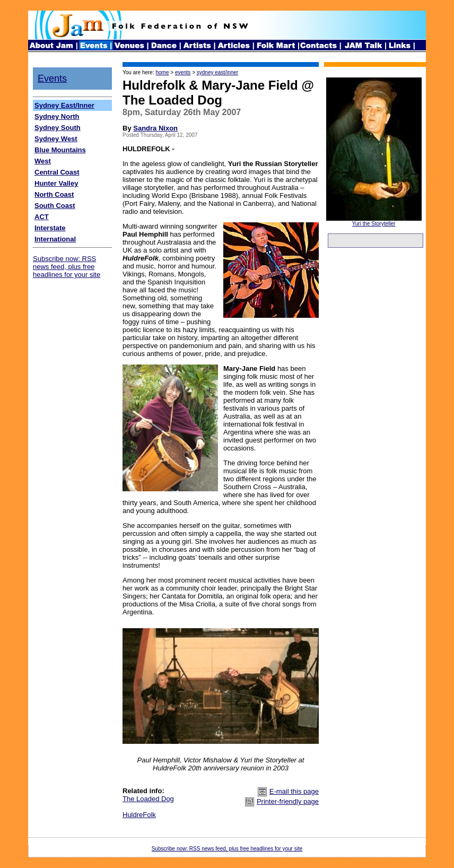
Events (52, 79)
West (43, 161)
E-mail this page (294, 791)
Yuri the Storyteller (374, 224)
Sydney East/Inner (64, 105)
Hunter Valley (56, 183)
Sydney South (58, 128)
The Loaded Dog (148, 799)
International (55, 239)
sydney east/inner (217, 72)
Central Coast (57, 172)
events (183, 72)
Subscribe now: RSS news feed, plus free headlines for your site (67, 267)
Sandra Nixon (155, 128)
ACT (42, 217)
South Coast (55, 206)
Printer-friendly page (288, 801)
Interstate (50, 228)
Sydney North (57, 116)
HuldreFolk (139, 815)
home (162, 72)
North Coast (54, 194)
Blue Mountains (60, 150)
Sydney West (56, 139)
